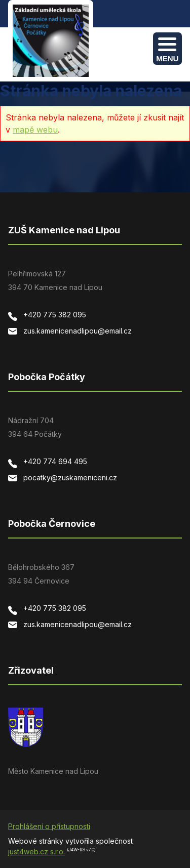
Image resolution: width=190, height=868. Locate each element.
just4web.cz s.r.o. (36, 852)
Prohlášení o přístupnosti (49, 826)
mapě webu (35, 130)
